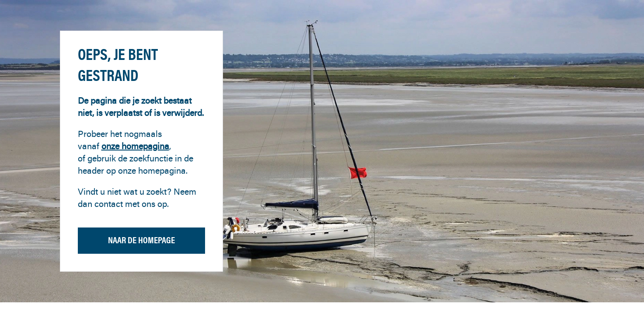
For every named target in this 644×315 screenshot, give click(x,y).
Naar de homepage (141, 240)
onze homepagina (135, 146)
